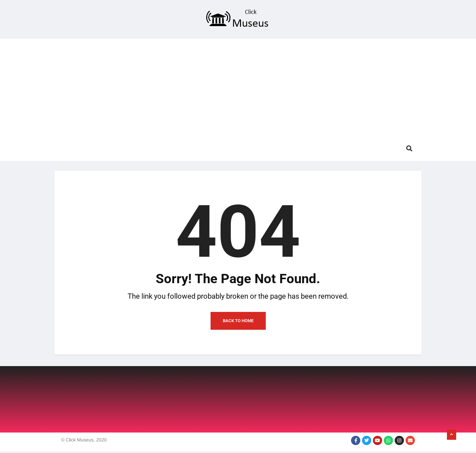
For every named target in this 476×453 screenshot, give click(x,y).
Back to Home (238, 322)
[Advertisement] (238, 85)
